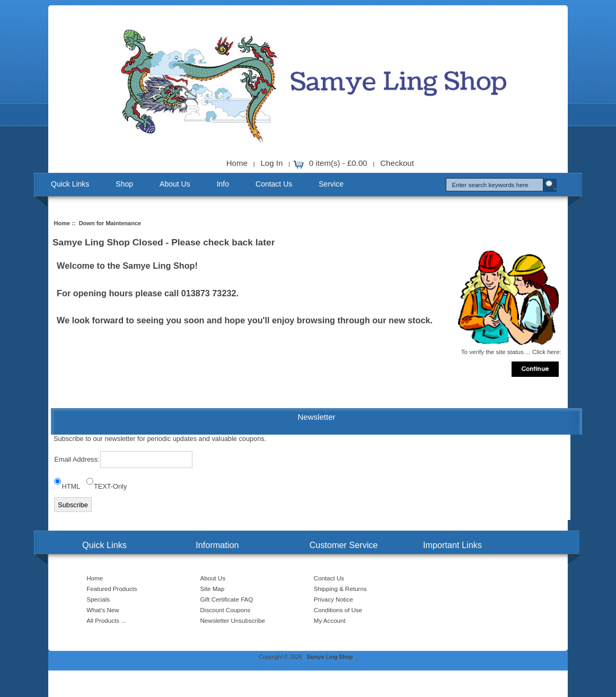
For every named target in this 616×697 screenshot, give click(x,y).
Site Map (213, 589)
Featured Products (112, 589)
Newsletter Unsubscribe (233, 620)
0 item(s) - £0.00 (338, 163)
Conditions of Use (338, 610)
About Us (175, 184)
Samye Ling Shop (330, 657)
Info (223, 184)
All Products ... (106, 620)
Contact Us (274, 184)
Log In (271, 163)
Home (237, 163)
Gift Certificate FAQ (227, 599)
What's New (103, 610)
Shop (124, 184)
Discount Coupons (226, 610)
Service (331, 184)
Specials (98, 599)
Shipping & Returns (340, 589)
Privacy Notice (333, 599)
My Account (330, 620)
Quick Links (70, 184)
